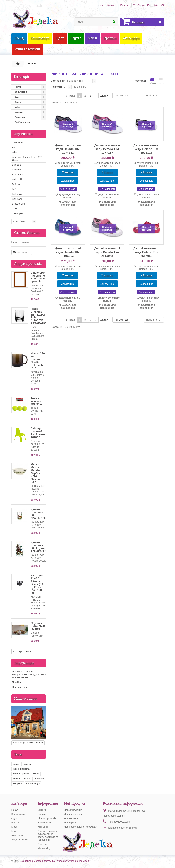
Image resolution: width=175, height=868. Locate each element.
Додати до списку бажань (69, 196)
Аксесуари (20, 117)
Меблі (18, 107)
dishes (27, 779)
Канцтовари (21, 92)
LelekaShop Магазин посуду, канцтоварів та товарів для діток (54, 861)
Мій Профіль (75, 803)
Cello (15, 209)
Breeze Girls (19, 204)
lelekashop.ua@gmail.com (122, 828)
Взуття (18, 102)
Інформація (24, 663)
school (17, 779)
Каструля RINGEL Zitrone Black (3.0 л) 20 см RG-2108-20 (37, 584)
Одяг (17, 97)
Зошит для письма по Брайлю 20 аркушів (38, 277)
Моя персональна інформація (81, 827)
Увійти (157, 5)
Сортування (58, 81)
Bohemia (17, 194)
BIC (14, 189)
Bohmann (17, 199)
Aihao (15, 152)
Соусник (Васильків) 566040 (39, 626)
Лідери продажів (28, 264)
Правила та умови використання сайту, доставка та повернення (29, 674)
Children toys (33, 783)
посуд (16, 764)
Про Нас (125, 5)
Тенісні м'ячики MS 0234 (36, 401)
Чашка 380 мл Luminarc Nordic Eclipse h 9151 (38, 361)
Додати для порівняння (69, 203)
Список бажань (27, 233)
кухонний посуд (21, 769)
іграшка (27, 764)
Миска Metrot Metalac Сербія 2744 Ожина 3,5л (36, 473)
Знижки (42, 810)
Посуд (18, 87)
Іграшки (19, 112)
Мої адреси (70, 822)
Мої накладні (71, 818)
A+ (14, 147)
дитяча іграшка (21, 774)
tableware (39, 779)
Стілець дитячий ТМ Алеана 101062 (38, 433)
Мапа (100, 5)
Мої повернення (73, 814)
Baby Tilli (17, 179)
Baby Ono (18, 174)
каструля (18, 783)
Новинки (42, 814)
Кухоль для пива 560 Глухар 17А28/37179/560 (42, 547)
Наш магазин (20, 687)
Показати (56, 87)
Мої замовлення (73, 810)
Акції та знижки (23, 122)
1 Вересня (18, 142)
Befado (16, 184)
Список (161, 81)
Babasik (16, 165)
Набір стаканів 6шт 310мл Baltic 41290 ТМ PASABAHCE (39, 316)
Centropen (18, 213)
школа (36, 774)
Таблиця (152, 81)
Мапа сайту (44, 848)
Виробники (23, 134)
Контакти (112, 5)
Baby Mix (17, 170)
